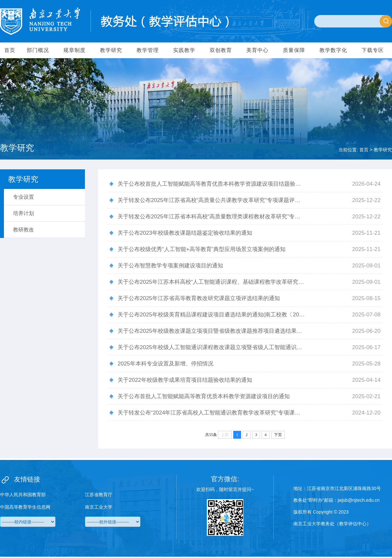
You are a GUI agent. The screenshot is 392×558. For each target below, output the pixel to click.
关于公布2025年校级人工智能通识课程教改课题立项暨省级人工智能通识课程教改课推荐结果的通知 (212, 347)
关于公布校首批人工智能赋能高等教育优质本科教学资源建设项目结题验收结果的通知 (212, 184)
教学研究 (111, 50)
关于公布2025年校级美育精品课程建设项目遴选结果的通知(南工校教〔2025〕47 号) (212, 315)
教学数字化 (333, 50)
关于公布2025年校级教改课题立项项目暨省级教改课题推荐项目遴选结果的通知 (212, 331)
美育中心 (257, 50)
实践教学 (184, 50)
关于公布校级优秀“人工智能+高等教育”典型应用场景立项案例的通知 (202, 249)
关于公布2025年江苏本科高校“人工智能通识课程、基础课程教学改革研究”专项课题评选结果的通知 (212, 282)
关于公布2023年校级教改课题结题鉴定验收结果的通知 (185, 233)
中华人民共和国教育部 (23, 495)
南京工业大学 (99, 507)
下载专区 (373, 50)
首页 (10, 50)
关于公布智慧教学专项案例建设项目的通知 (170, 266)
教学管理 (148, 50)
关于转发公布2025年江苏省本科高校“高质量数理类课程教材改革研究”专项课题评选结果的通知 (212, 217)
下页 (278, 435)
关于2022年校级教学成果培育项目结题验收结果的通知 (185, 380)
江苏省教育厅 (99, 495)
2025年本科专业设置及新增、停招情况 (165, 364)
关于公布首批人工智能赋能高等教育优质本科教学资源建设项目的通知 (204, 396)
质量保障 (294, 50)
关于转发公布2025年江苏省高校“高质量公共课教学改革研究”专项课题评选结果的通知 (212, 200)
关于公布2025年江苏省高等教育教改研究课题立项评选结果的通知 (199, 298)
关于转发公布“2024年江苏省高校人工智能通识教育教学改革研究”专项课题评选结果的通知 (212, 413)
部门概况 (38, 50)
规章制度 (74, 50)
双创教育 (221, 50)
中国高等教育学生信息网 (25, 507)
